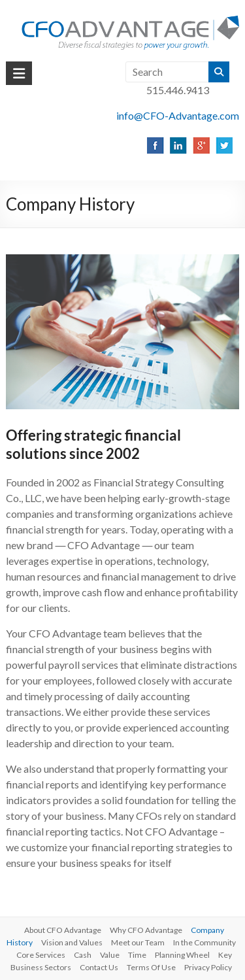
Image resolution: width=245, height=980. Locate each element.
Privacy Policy (208, 967)
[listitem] (155, 145)
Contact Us (99, 967)
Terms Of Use (151, 967)
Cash (83, 955)
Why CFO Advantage (146, 930)
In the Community (204, 942)
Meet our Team (138, 942)
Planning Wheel (182, 955)
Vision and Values (72, 942)
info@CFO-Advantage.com (178, 115)
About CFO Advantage (63, 930)
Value (110, 955)
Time (137, 955)
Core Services (41, 955)
